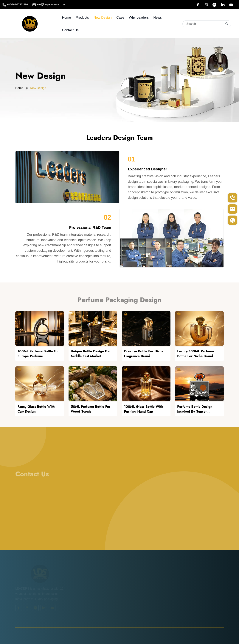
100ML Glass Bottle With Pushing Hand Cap (144, 409)
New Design (103, 18)
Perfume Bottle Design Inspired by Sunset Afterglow (195, 409)
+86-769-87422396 (15, 4)
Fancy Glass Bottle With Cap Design (36, 409)
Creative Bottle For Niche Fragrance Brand (144, 354)
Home (66, 18)
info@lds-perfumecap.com (49, 4)
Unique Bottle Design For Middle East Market (90, 354)
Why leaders (139, 18)
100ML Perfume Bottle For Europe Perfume (38, 354)
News (157, 18)
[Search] (207, 24)
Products (82, 18)
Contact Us (70, 30)
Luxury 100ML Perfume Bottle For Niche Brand (195, 354)
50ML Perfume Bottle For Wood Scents (91, 409)
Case (120, 18)
